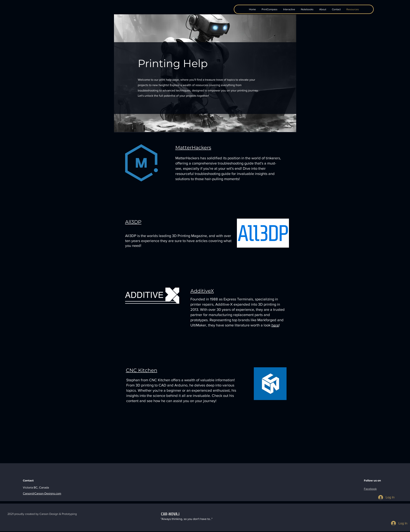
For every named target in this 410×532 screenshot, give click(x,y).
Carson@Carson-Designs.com (42, 493)
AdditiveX (202, 291)
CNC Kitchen (142, 370)
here (275, 325)
